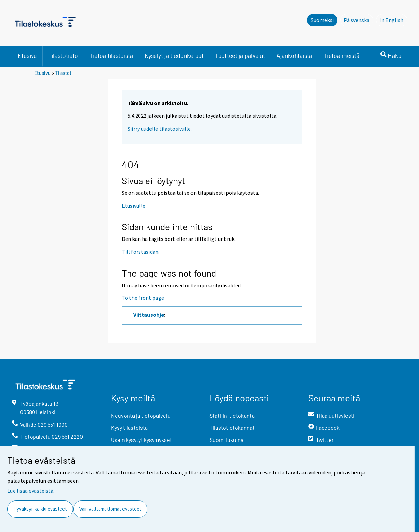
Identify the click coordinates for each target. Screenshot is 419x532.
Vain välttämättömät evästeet (110, 509)
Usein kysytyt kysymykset (142, 440)
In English (393, 20)
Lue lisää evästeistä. (31, 491)
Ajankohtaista (294, 55)
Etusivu (27, 55)
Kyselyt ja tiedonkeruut (174, 55)
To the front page (143, 298)
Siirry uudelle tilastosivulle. (160, 129)
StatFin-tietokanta (232, 415)
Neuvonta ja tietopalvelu (141, 415)
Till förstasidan (140, 252)
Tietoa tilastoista (111, 55)
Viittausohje (149, 315)
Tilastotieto (63, 55)
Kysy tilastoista (129, 428)
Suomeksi (322, 20)
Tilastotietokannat (232, 428)
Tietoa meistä (341, 55)
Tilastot (63, 73)
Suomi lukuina (226, 440)
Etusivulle (134, 206)
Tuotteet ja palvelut (240, 55)
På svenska (358, 20)
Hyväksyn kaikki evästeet (40, 509)
